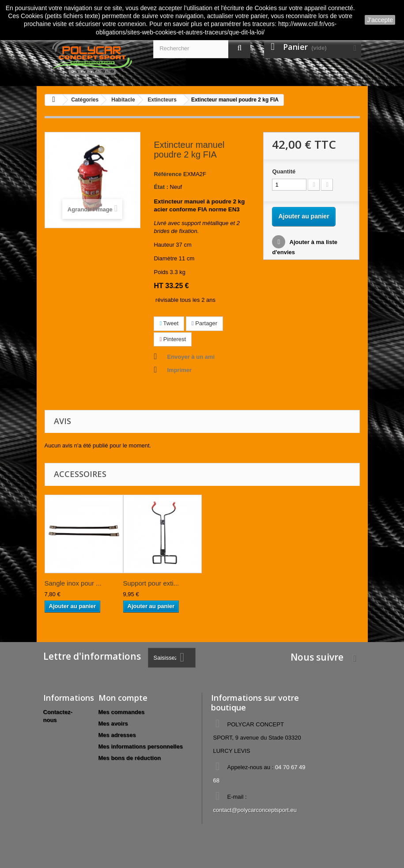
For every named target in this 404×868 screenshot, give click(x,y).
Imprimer (179, 370)
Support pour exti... (151, 583)
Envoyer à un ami (191, 357)
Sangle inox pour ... (73, 583)
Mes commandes (122, 712)
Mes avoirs (113, 723)
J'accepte (380, 20)
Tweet (169, 323)
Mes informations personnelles (141, 746)
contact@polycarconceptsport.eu (255, 810)
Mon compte (123, 698)
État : (161, 187)
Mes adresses (117, 735)
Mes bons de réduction (130, 758)
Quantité (284, 171)
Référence (168, 174)
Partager (204, 323)
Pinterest (173, 339)
